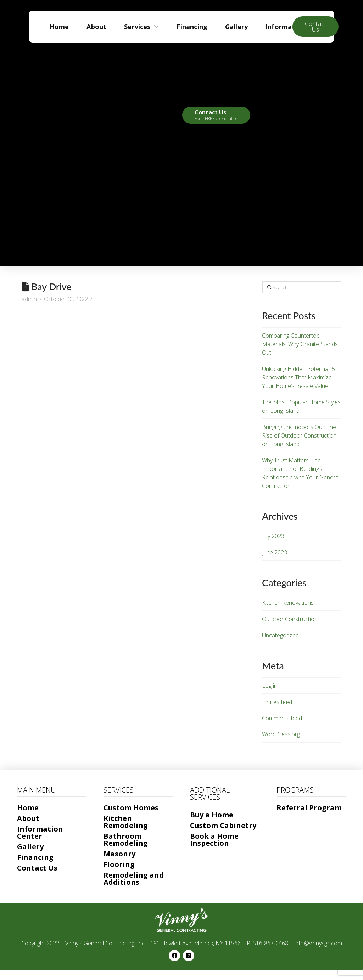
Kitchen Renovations (288, 603)
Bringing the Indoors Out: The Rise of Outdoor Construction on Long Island (299, 435)
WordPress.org (281, 734)
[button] (216, 115)
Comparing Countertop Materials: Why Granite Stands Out (300, 344)
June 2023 (275, 552)
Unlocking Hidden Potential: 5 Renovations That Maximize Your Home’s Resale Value (298, 377)
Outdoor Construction (290, 619)
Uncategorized (280, 635)
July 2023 (273, 536)
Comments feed (282, 718)
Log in (270, 686)
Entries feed (277, 702)
